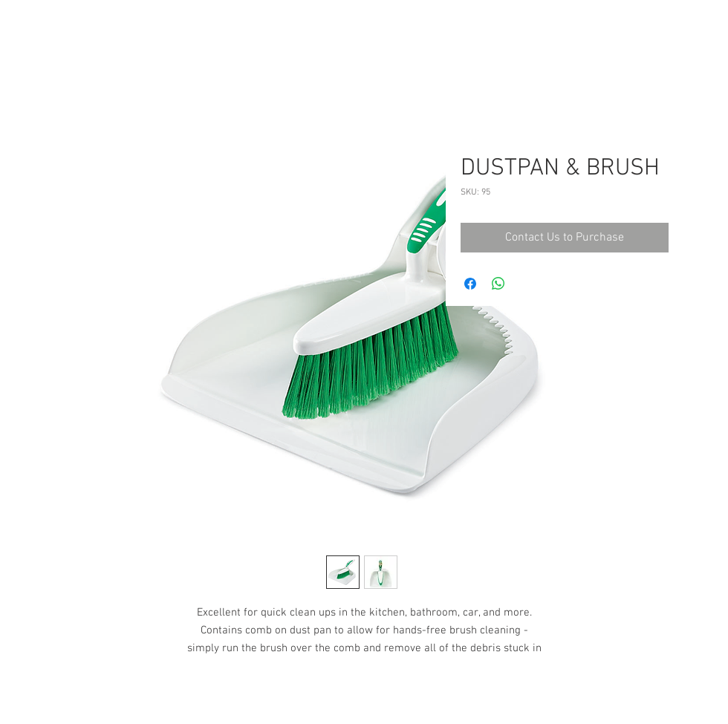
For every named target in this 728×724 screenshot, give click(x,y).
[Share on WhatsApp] (498, 284)
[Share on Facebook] (470, 284)
